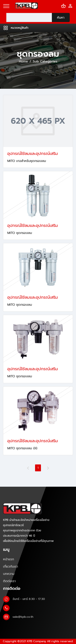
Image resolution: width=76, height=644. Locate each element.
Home (23, 61)
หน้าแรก (9, 559)
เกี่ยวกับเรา (11, 567)
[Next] (48, 468)
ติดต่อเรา (9, 581)
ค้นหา (61, 18)
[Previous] (28, 468)
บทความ (9, 574)
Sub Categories (45, 61)
